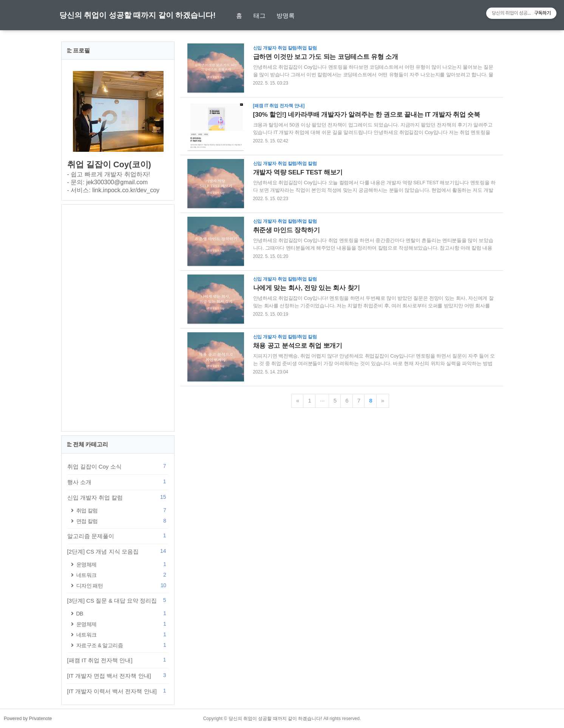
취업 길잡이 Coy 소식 (118, 466)
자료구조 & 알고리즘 (122, 645)
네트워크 (122, 575)
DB (122, 613)
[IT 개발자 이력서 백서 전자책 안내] (118, 691)
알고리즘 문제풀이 (118, 536)
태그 (260, 16)
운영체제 (122, 564)
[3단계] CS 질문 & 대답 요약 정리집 (118, 600)
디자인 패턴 (122, 585)
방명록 (286, 16)
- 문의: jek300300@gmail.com (108, 182)
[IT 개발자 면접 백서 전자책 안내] (118, 676)
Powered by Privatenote (28, 719)
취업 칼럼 (122, 510)
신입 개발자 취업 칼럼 (118, 497)
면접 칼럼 (122, 521)
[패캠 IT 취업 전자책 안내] (118, 660)
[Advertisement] (118, 318)
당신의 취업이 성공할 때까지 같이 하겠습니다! (138, 15)
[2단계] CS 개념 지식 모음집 (118, 551)
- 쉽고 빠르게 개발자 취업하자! (109, 174)
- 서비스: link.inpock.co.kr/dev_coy (114, 190)
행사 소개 (118, 482)
